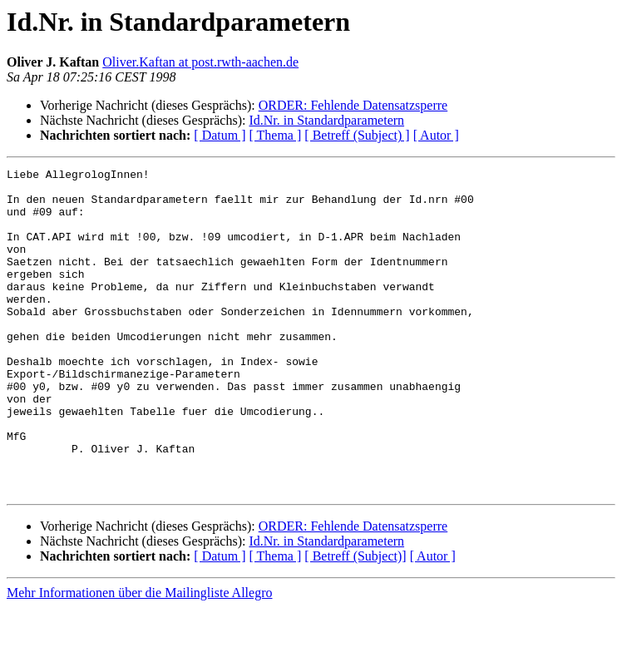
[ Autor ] (436, 135)
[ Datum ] (220, 135)
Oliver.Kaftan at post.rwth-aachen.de (200, 62)
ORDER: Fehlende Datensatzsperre (353, 105)
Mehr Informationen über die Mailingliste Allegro (139, 657)
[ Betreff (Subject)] (355, 621)
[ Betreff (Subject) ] (357, 135)
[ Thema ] (276, 135)
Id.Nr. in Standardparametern (326, 120)
